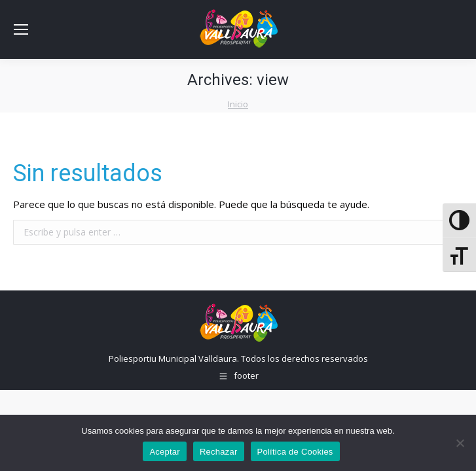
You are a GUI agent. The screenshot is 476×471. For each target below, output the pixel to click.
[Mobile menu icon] (21, 29)
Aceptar (165, 452)
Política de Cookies (295, 452)
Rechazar (219, 452)
